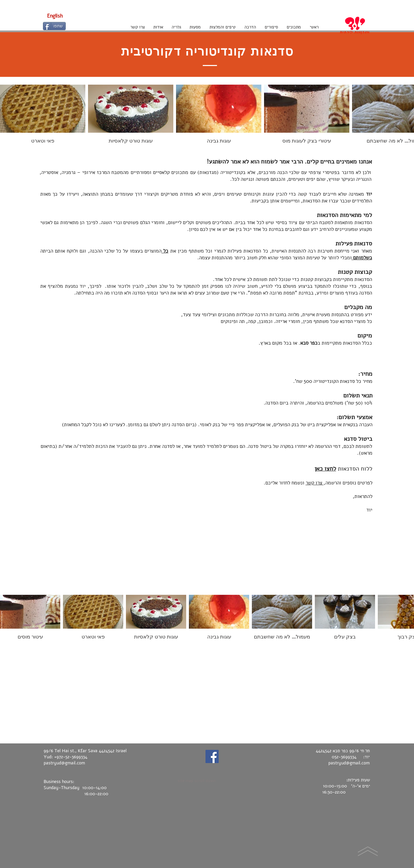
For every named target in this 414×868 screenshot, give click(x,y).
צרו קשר (315, 483)
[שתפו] (54, 26)
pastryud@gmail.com (64, 763)
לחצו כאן (325, 469)
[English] (55, 16)
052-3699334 (344, 757)
